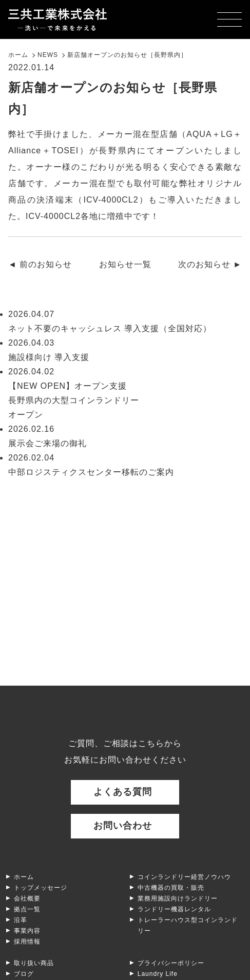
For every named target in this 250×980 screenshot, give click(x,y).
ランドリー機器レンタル (174, 909)
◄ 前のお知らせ (40, 264)
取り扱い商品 (34, 963)
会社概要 (27, 898)
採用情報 (27, 942)
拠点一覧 (27, 909)
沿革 (21, 920)
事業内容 (27, 931)
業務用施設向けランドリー (178, 898)
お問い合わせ (123, 826)
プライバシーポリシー (171, 963)
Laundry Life (158, 974)
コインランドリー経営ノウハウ (184, 877)
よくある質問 (123, 792)
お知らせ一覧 (125, 264)
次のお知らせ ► (210, 264)
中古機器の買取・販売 (171, 888)
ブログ (24, 974)
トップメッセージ (41, 888)
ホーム (24, 877)
